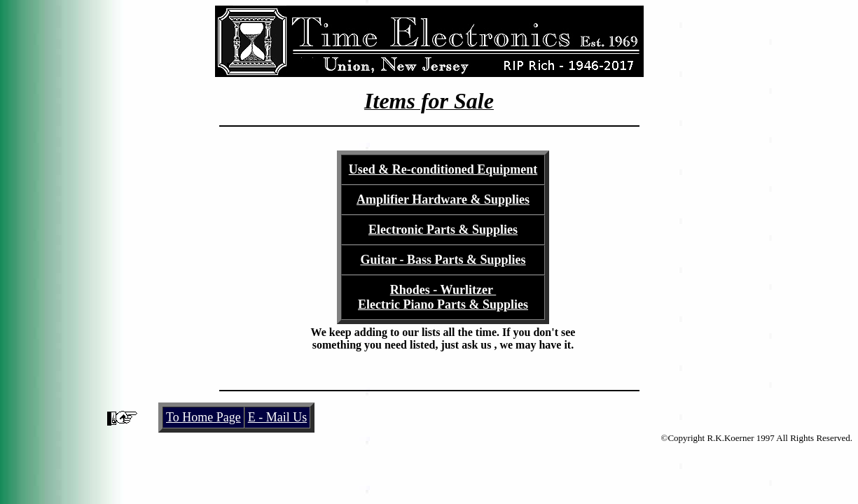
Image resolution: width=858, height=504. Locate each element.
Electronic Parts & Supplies (443, 230)
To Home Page (203, 417)
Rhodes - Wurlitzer (443, 290)
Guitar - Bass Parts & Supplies (443, 260)
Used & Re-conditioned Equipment (443, 169)
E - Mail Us (278, 417)
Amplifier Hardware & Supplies (443, 199)
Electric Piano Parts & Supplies (443, 304)
